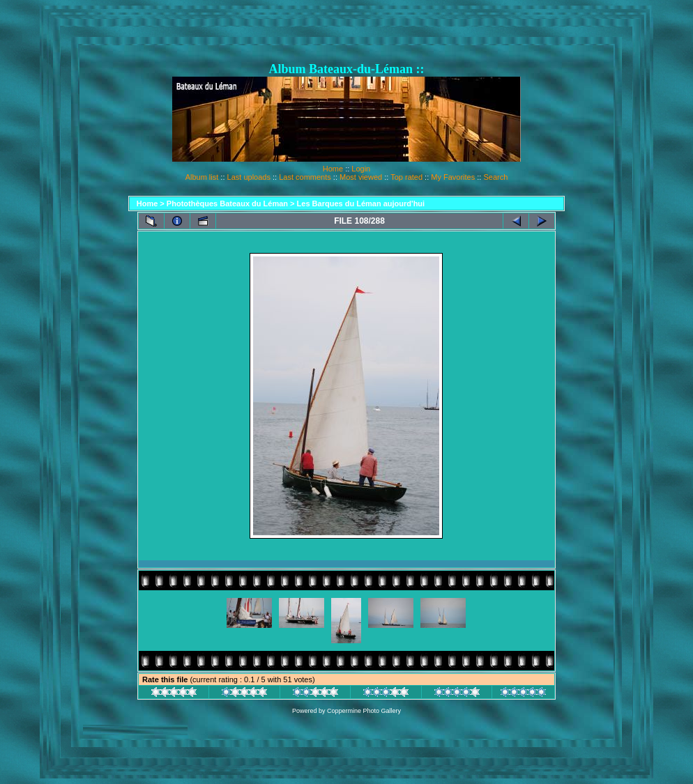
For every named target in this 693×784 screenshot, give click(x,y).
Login (361, 169)
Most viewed (361, 177)
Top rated (406, 177)
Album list (202, 177)
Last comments (305, 177)
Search (495, 177)
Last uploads (249, 177)
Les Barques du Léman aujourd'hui (361, 203)
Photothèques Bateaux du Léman (227, 203)
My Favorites (453, 177)
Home (333, 169)
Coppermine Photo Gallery (364, 711)
